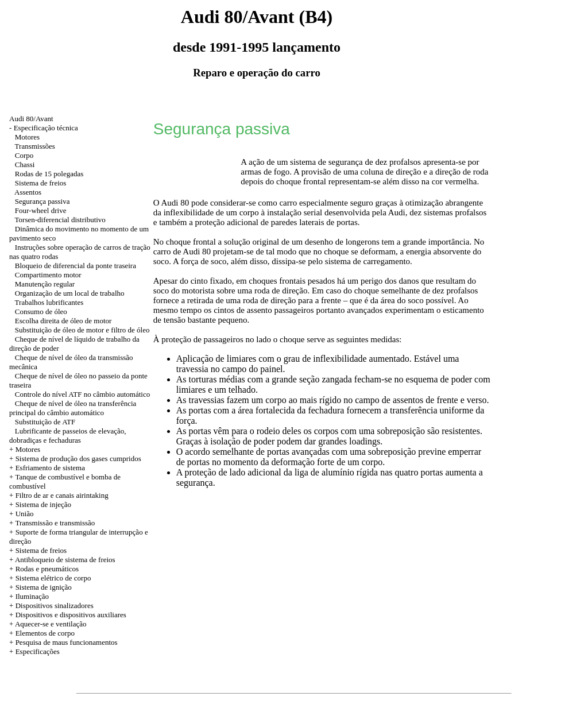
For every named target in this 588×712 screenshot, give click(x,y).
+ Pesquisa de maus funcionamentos (63, 642)
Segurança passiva (42, 201)
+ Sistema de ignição (40, 587)
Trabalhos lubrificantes (49, 302)
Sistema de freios (41, 183)
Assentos (28, 192)
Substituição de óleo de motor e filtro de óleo (82, 330)
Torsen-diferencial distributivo (60, 220)
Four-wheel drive (41, 210)
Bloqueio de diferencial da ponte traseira (76, 266)
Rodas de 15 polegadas (49, 174)
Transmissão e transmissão (55, 523)
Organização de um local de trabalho (70, 293)
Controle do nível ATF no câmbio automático (82, 394)
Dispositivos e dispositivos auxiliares (71, 615)
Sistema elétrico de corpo (53, 578)
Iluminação (32, 596)
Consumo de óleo (41, 311)
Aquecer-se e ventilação (51, 624)
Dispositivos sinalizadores (55, 605)
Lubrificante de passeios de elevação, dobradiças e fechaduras (68, 436)
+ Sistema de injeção (40, 504)
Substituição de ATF (45, 422)
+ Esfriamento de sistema (47, 468)
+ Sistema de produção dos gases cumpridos (75, 458)
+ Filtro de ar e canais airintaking (59, 495)
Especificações (38, 651)
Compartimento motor (48, 275)
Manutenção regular (45, 284)
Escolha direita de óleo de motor (63, 321)
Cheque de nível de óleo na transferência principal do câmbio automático (73, 408)
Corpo (24, 155)
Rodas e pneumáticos (47, 569)
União (25, 514)
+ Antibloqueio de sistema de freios (62, 560)
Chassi (25, 165)
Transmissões (35, 146)
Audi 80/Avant (31, 119)
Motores (27, 137)
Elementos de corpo (45, 633)
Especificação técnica (46, 128)
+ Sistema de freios (38, 550)
